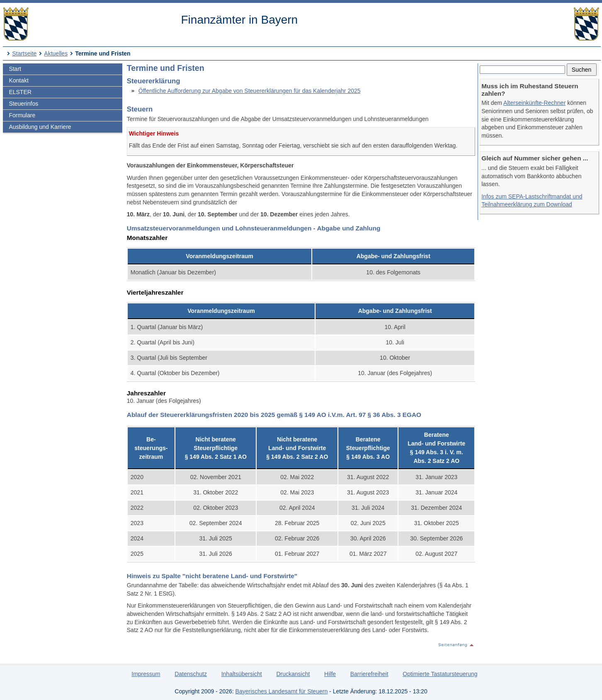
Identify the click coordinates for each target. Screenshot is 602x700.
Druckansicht (293, 674)
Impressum (146, 674)
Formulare (22, 115)
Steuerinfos (23, 104)
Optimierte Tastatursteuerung (440, 674)
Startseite (24, 53)
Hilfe (330, 674)
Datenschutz (191, 674)
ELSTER (20, 92)
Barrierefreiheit (369, 674)
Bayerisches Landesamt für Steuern (282, 691)
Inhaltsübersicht (242, 674)
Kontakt (18, 80)
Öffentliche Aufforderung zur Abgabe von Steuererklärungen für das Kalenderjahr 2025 (250, 91)
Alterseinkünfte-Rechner (534, 103)
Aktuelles (56, 53)
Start (15, 69)
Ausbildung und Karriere (40, 127)
